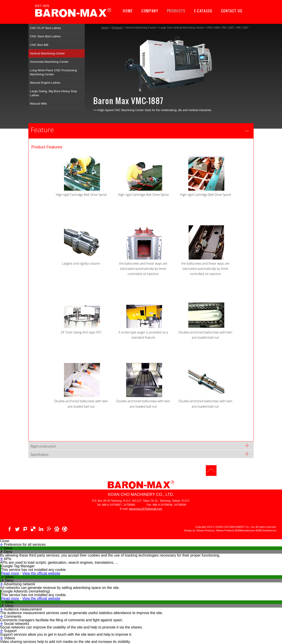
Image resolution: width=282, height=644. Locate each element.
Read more (11, 566)
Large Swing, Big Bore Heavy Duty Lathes (53, 93)
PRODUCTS (176, 11)
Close (5, 533)
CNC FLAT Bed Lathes (45, 28)
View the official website (41, 566)
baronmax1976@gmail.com (146, 501)
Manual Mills (39, 104)
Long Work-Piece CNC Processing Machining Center (53, 72)
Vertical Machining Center (47, 53)
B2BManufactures (245, 523)
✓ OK (130, 642)
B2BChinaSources (266, 523)
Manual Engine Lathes (45, 83)
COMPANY (150, 11)
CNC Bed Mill (39, 45)
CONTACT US (232, 11)
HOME (128, 11)
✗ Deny (6, 544)
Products (117, 28)
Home (105, 28)
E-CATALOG (203, 11)
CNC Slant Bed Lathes (45, 36)
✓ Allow (6, 541)
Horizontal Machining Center (49, 62)
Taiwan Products (225, 523)
